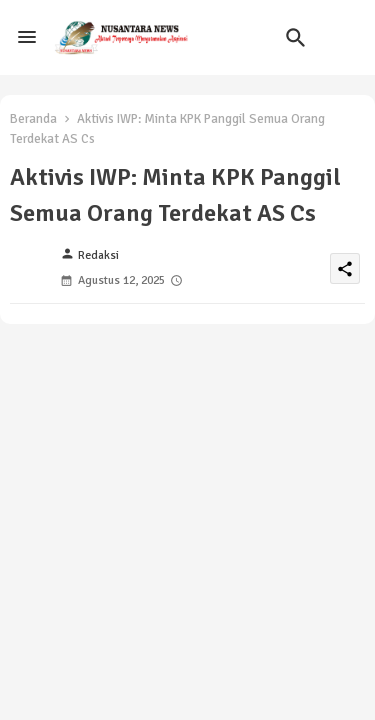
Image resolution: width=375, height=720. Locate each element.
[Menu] (27, 38)
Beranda (33, 119)
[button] (296, 38)
